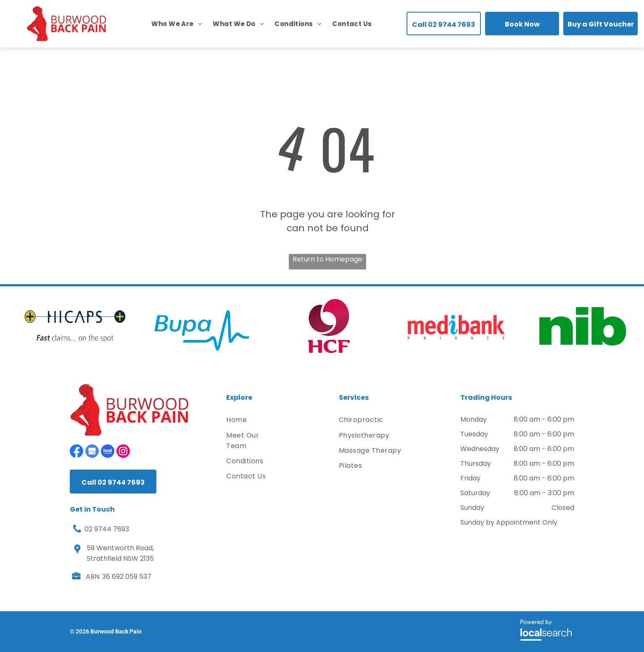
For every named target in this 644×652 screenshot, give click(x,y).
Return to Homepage (327, 259)
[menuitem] (172, 24)
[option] (75, 326)
